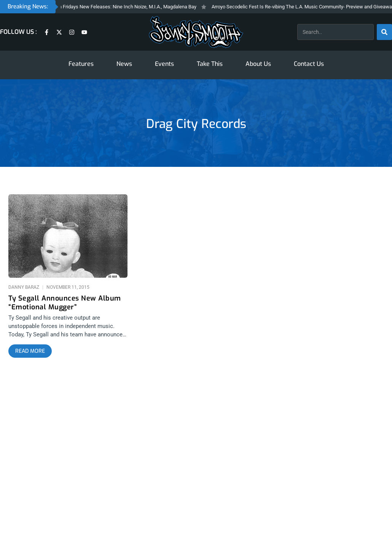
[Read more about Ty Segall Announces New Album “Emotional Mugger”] (30, 351)
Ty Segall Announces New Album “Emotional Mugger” (65, 303)
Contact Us (309, 64)
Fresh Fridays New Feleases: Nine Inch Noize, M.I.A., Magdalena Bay (126, 7)
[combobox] (335, 32)
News (124, 64)
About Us (258, 64)
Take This (210, 64)
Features (81, 64)
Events (164, 64)
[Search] (384, 32)
